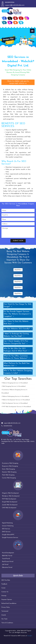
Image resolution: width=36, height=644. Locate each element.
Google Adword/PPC (8, 535)
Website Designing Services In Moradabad (14, 383)
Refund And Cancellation (9, 603)
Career (3, 588)
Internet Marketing (8, 526)
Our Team (4, 619)
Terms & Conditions (7, 623)
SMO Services (6, 532)
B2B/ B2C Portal (7, 556)
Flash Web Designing (8, 475)
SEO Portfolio (6, 580)
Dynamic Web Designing (9, 472)
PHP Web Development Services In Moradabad (16, 407)
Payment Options (7, 600)
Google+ (30, 636)
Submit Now (18, 241)
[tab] (18, 305)
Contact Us (5, 592)
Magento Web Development (10, 493)
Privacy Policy (6, 607)
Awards (4, 615)
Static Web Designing (8, 469)
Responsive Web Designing (10, 466)
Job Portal (5, 565)
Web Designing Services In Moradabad (13, 386)
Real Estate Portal (8, 562)
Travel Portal (6, 559)
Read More (18, 270)
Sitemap (4, 596)
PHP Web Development (9, 499)
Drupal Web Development (10, 502)
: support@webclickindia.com (13, 5)
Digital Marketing (7, 523)
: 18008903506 (8, 2)
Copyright (8, 631)
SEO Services (6, 529)
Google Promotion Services (10, 538)
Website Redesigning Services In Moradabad (15, 396)
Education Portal (7, 567)
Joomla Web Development (10, 505)
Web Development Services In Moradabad (14, 403)
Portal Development (8, 553)
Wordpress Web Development (11, 496)
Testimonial (5, 611)
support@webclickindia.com (12, 423)
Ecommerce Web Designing (10, 463)
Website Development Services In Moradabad (16, 400)
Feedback (4, 584)
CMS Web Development (9, 508)
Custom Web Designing (9, 478)
